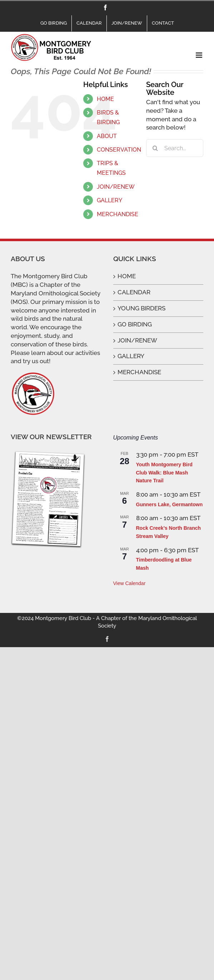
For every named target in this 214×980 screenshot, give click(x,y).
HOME (105, 99)
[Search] (155, 148)
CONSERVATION (119, 150)
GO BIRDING (135, 324)
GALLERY (110, 200)
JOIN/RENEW (116, 187)
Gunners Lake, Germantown (170, 504)
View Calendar (130, 583)
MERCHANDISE (118, 214)
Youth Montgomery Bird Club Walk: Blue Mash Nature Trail (164, 473)
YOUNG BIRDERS (141, 308)
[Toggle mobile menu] (200, 55)
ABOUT (107, 136)
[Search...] (175, 148)
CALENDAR (134, 292)
